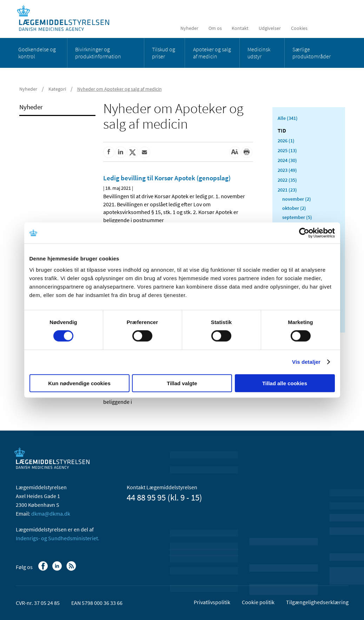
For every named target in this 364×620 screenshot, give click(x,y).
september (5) (297, 217)
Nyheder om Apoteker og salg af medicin (120, 89)
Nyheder (189, 28)
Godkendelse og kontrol (37, 53)
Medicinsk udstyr (259, 53)
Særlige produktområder (312, 53)
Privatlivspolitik (212, 602)
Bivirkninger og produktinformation (98, 53)
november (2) (297, 199)
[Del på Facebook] (109, 152)
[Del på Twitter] (133, 152)
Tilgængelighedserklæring (317, 602)
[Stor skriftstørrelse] (235, 152)
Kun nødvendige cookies (79, 383)
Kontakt (240, 28)
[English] (321, 28)
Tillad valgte (182, 383)
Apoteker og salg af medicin (212, 53)
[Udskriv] (247, 152)
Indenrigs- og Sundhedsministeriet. (58, 538)
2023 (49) (287, 170)
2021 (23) (287, 190)
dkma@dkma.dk (51, 514)
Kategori (57, 89)
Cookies (299, 28)
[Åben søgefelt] (337, 28)
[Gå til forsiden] (67, 18)
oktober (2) (294, 208)
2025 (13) (287, 150)
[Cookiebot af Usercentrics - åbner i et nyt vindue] (304, 233)
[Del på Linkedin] (121, 152)
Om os (215, 28)
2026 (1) (286, 141)
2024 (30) (287, 160)
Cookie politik (258, 602)
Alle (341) (288, 118)
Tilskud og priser (164, 53)
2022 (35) (287, 180)
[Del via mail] (145, 152)
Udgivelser (270, 28)
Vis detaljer (306, 362)
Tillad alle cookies (285, 383)
